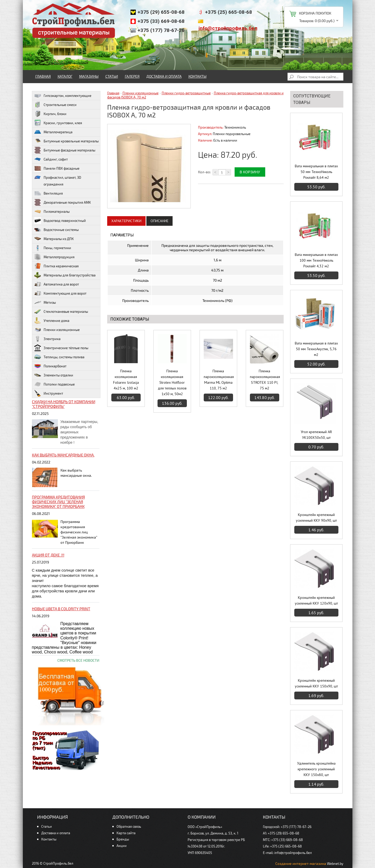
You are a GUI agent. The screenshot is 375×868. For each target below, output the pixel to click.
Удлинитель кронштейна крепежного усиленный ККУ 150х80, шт (316, 769)
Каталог (65, 76)
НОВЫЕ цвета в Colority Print (61, 609)
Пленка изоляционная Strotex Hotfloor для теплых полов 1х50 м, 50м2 (172, 382)
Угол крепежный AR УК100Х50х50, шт (316, 435)
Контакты (197, 76)
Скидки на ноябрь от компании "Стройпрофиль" (64, 404)
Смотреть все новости (78, 660)
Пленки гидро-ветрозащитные (186, 93)
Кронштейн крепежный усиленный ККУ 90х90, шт (316, 518)
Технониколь (235, 127)
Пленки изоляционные (141, 93)
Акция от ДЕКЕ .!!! (48, 555)
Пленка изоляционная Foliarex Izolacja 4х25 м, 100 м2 (126, 380)
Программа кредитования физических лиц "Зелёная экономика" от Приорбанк (58, 502)
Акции (122, 846)
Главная (43, 76)
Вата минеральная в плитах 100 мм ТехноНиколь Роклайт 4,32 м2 (316, 260)
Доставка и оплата (164, 76)
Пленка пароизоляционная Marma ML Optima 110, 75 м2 (218, 380)
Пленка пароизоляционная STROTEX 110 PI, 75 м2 (265, 380)
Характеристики (126, 221)
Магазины (89, 76)
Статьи (112, 76)
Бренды (123, 839)
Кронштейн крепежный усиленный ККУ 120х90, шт (316, 600)
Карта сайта (126, 833)
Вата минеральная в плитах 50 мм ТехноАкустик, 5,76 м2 (316, 349)
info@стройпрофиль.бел (228, 28)
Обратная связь (129, 826)
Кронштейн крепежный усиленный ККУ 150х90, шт (316, 683)
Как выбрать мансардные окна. (63, 455)
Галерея (132, 76)
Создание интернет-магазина (301, 863)
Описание (159, 221)
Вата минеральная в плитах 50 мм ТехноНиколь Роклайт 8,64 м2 (316, 172)
